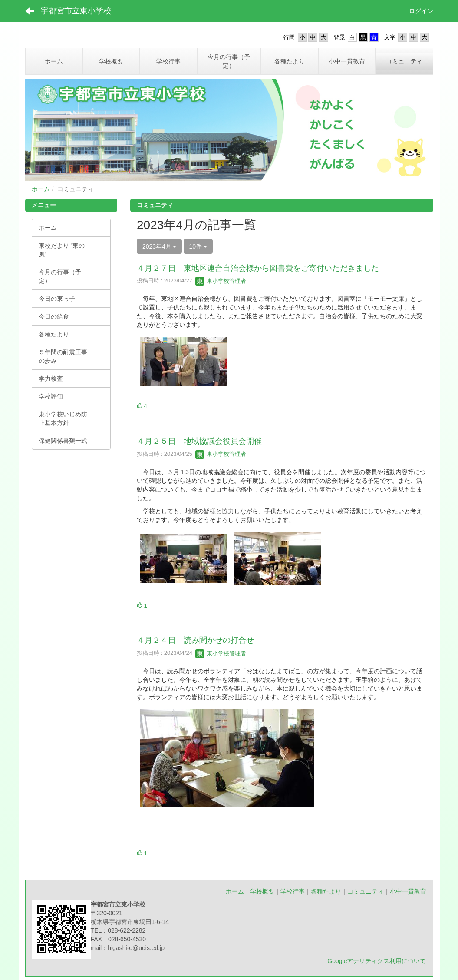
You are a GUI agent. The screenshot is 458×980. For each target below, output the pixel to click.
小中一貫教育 (408, 891)
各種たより (326, 891)
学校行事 (293, 891)
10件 (198, 246)
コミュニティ (366, 891)
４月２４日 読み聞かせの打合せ (195, 640)
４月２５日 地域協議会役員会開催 (199, 441)
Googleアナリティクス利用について (377, 961)
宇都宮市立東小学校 (76, 11)
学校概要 (262, 891)
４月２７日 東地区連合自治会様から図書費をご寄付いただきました (258, 268)
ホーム (41, 189)
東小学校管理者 (221, 281)
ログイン (421, 11)
